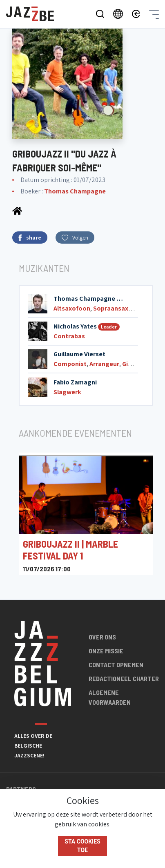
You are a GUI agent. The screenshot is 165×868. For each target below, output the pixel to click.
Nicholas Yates (75, 326)
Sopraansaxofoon (120, 308)
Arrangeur (104, 364)
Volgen (75, 238)
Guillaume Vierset (79, 354)
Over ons (102, 637)
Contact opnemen (116, 665)
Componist (70, 364)
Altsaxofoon (72, 308)
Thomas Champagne (75, 191)
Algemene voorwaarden (110, 697)
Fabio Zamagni (75, 382)
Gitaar (131, 364)
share (30, 238)
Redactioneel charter (124, 678)
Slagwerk (67, 392)
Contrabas (69, 336)
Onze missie (106, 651)
